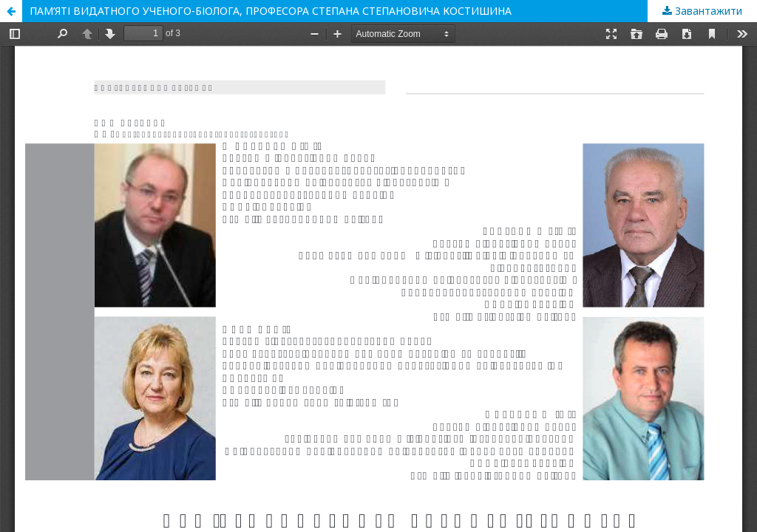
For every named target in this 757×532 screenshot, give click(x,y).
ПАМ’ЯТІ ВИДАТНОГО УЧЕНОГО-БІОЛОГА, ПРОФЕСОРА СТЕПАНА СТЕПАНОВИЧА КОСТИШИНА (271, 11)
